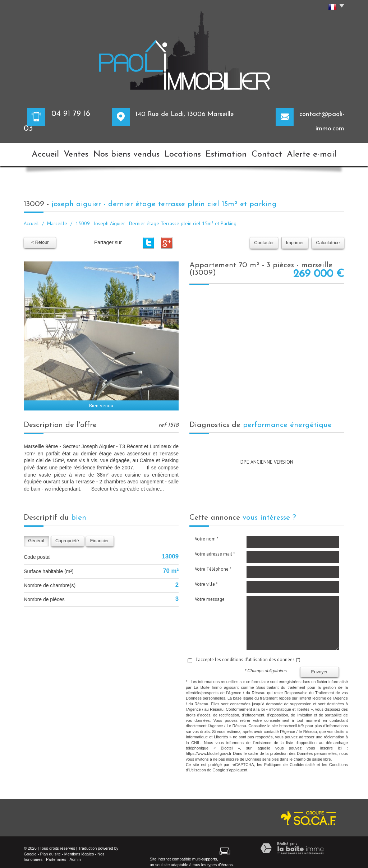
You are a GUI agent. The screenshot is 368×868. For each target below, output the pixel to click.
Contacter (267, 238)
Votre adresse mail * (215, 549)
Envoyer (319, 667)
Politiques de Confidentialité (289, 759)
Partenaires (56, 854)
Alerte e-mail (319, 152)
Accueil (43, 152)
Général (36, 536)
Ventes (81, 152)
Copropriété (67, 536)
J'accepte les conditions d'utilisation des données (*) (248, 655)
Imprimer (296, 238)
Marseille (57, 218)
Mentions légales (79, 849)
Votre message (210, 594)
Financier (100, 536)
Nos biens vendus (130, 152)
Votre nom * (207, 534)
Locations (183, 152)
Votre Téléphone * (213, 564)
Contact (273, 152)
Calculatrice (328, 238)
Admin (75, 854)
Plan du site (50, 849)
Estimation (229, 152)
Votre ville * (206, 579)
